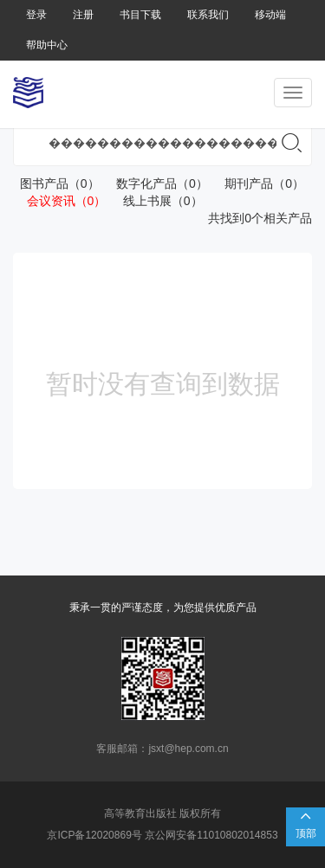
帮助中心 (47, 45)
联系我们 (208, 15)
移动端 (270, 15)
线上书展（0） (156, 201)
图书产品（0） (56, 183)
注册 (83, 15)
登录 (36, 15)
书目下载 (140, 15)
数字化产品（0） (155, 183)
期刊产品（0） (258, 183)
